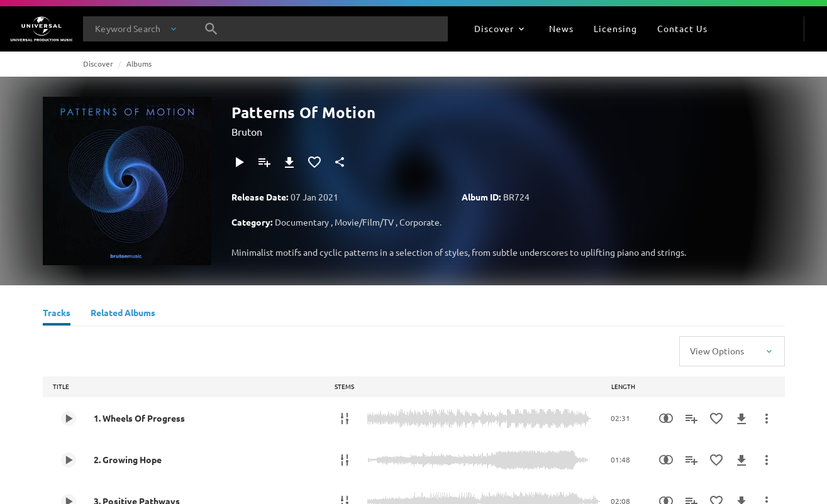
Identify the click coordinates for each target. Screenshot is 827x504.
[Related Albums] (123, 314)
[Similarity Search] (666, 419)
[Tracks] (57, 314)
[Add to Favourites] (314, 162)
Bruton (247, 131)
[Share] (340, 162)
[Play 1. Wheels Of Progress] (69, 419)
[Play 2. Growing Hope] (69, 460)
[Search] (211, 29)
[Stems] (345, 419)
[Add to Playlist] (264, 162)
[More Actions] (767, 419)
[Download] (289, 162)
